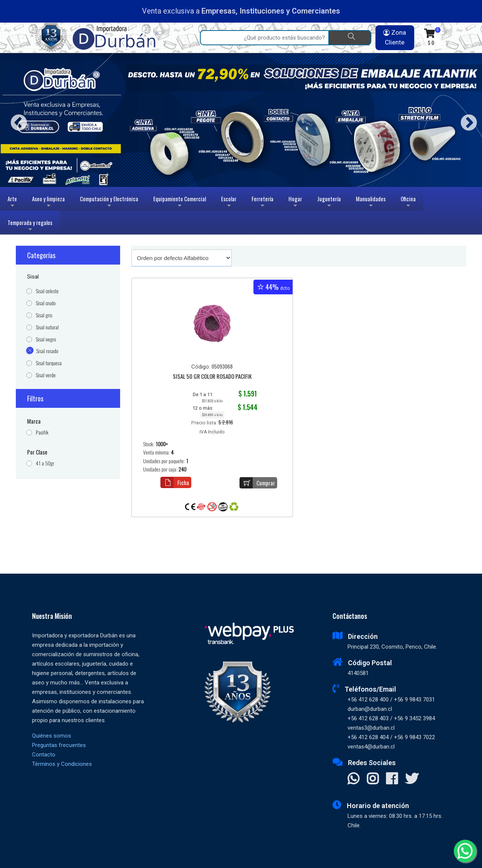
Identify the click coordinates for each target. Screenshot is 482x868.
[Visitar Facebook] (392, 779)
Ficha (175, 482)
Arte (13, 203)
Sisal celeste (47, 291)
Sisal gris (44, 315)
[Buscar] (350, 38)
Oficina (408, 203)
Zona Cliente (395, 37)
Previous (16, 120)
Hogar (295, 203)
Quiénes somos (52, 736)
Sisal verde (46, 375)
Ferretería (262, 203)
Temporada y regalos (30, 226)
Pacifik (42, 432)
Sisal (33, 277)
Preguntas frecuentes (59, 745)
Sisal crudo (46, 303)
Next (466, 120)
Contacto (44, 755)
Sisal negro (46, 339)
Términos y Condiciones (62, 764)
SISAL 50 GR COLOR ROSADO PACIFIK (212, 377)
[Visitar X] (412, 779)
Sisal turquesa (49, 363)
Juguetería (329, 203)
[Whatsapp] (465, 851)
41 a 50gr (45, 463)
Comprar (257, 483)
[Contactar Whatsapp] (353, 779)
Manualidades (371, 203)
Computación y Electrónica (109, 203)
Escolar (229, 203)
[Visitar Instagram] (373, 779)
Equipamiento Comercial (180, 203)
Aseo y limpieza (48, 203)
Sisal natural (47, 327)
